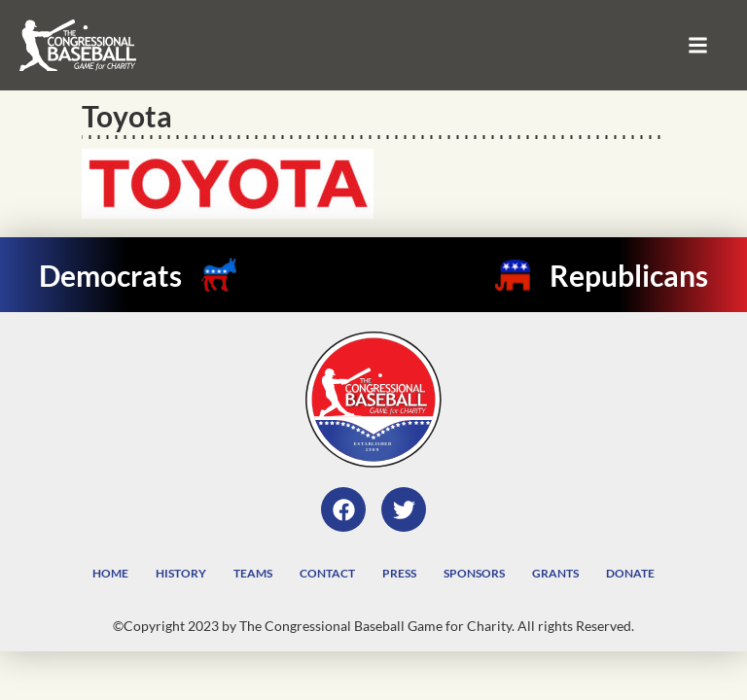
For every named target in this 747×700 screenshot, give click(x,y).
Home (110, 573)
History (181, 573)
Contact (327, 573)
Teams (253, 573)
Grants (555, 573)
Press (399, 573)
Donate (630, 573)
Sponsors (474, 573)
